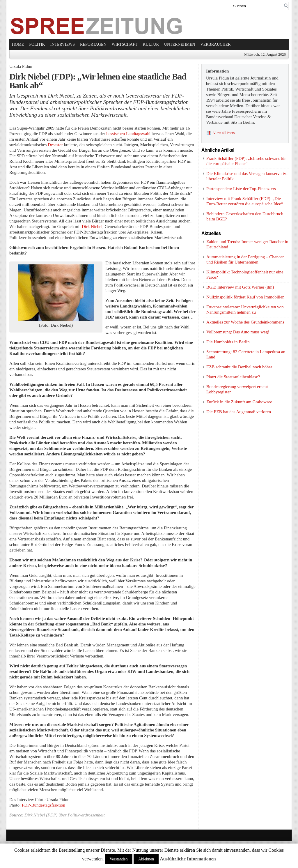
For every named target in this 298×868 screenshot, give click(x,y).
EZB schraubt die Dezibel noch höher (239, 367)
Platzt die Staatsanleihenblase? (233, 377)
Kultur (151, 44)
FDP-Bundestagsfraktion (44, 805)
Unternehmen (180, 44)
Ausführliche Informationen (188, 859)
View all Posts (224, 133)
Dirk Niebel (92, 227)
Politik (37, 44)
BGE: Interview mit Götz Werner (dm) (240, 287)
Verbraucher (215, 44)
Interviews (63, 44)
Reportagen (93, 44)
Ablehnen (146, 859)
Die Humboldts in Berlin (228, 342)
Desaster (55, 145)
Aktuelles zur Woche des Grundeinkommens (245, 322)
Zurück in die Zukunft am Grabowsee (239, 402)
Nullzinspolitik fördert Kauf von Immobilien (245, 297)
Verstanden (119, 859)
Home (18, 44)
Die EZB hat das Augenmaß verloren (239, 412)
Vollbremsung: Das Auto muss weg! (238, 332)
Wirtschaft (125, 44)
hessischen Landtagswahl (128, 134)
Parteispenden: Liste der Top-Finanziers (241, 189)
